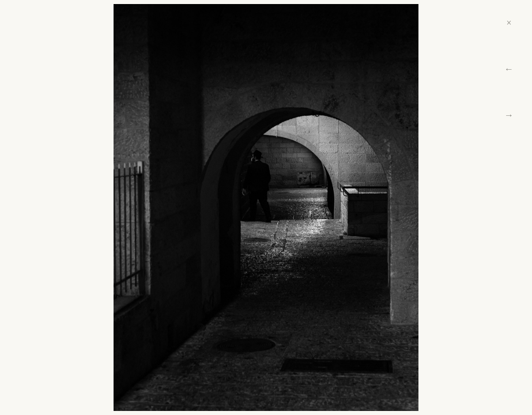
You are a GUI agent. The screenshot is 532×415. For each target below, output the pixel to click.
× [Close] (509, 23)
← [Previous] (509, 69)
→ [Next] (509, 115)
